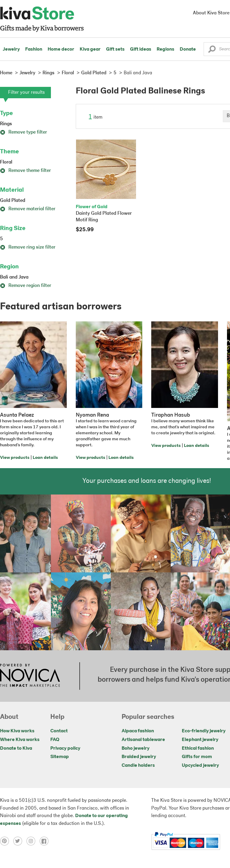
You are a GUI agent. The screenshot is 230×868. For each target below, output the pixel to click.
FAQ (55, 740)
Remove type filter (24, 132)
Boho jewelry (136, 748)
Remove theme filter (25, 171)
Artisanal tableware (143, 740)
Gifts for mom (197, 757)
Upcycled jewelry (200, 766)
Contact (59, 731)
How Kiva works (17, 731)
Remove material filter (28, 209)
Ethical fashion (198, 748)
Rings (6, 124)
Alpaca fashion (138, 731)
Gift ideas (141, 49)
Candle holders (138, 766)
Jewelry (11, 49)
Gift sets (115, 49)
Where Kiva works (20, 740)
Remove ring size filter (28, 247)
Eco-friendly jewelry (204, 731)
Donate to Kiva (16, 748)
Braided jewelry (139, 757)
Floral (6, 162)
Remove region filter (26, 286)
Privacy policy (65, 748)
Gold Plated (13, 201)
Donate (188, 49)
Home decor (61, 49)
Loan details (45, 458)
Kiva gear (90, 49)
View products (15, 458)
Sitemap (60, 757)
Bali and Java (14, 277)
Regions (165, 49)
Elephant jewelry (200, 740)
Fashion (34, 49)
